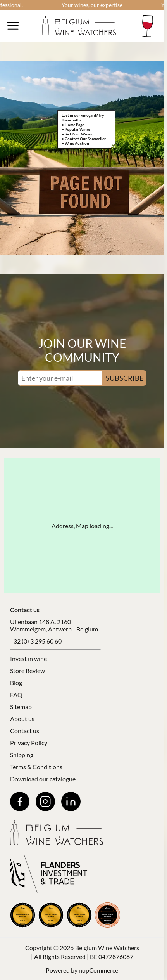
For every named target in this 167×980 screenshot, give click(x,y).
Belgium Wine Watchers (107, 948)
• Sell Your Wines (77, 134)
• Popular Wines (76, 129)
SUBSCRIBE (125, 378)
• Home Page (73, 125)
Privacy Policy (29, 743)
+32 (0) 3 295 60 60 (36, 641)
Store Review (28, 670)
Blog (16, 683)
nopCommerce (98, 970)
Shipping (22, 755)
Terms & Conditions (36, 767)
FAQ (16, 695)
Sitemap (21, 707)
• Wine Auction (75, 143)
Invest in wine (28, 658)
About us (22, 719)
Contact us (25, 731)
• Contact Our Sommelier (84, 139)
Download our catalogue (43, 779)
